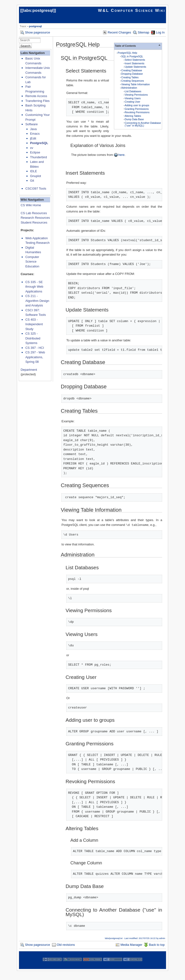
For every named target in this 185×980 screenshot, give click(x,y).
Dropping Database (132, 74)
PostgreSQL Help (127, 53)
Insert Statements (135, 63)
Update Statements (135, 67)
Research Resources (35, 218)
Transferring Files (37, 101)
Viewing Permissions (136, 95)
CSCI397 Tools (36, 189)
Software (31, 124)
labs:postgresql (38, 10)
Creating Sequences (132, 81)
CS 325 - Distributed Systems (33, 338)
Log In (160, 32)
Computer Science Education (32, 262)
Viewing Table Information (135, 84)
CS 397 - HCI (35, 348)
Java (33, 129)
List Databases (133, 91)
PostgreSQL (39, 143)
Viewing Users (133, 98)
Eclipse (35, 152)
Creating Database (132, 70)
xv (32, 148)
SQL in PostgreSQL (132, 56)
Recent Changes (119, 32)
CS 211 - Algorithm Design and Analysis (37, 301)
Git (32, 181)
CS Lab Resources (34, 213)
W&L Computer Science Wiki (132, 10)
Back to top (157, 944)
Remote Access (36, 96)
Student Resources (34, 222)
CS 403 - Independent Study (34, 324)
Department (29, 370)
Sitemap (144, 32)
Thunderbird (39, 157)
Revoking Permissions (137, 112)
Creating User (132, 102)
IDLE (34, 171)
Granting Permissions (137, 109)
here (121, 155)
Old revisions (66, 944)
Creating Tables (130, 77)
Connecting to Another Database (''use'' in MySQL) (143, 124)
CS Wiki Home (31, 205)
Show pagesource (38, 32)
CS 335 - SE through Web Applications (34, 287)
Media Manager (131, 944)
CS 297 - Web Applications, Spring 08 (35, 357)
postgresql (35, 26)
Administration (129, 88)
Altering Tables (133, 116)
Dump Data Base (134, 119)
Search (25, 46)
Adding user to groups (137, 105)
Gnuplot (36, 176)
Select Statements (135, 60)
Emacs (35, 134)
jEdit (33, 138)
